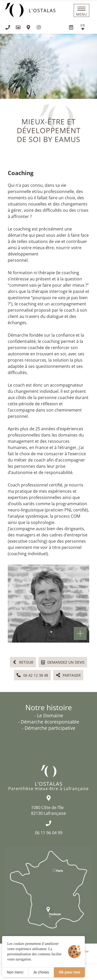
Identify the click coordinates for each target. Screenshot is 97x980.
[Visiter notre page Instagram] (39, 27)
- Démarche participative (48, 728)
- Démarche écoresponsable (48, 722)
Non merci (15, 972)
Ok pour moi (69, 972)
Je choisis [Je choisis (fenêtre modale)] (41, 972)
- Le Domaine (49, 715)
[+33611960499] (8, 27)
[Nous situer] (28, 27)
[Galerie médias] (18, 27)
